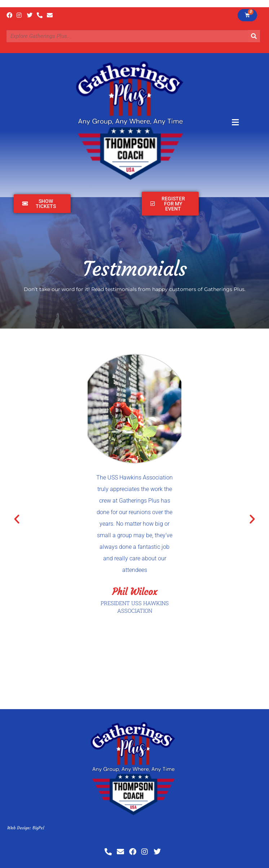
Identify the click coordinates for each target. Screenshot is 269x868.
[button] (17, 519)
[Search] (254, 36)
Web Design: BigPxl (26, 828)
